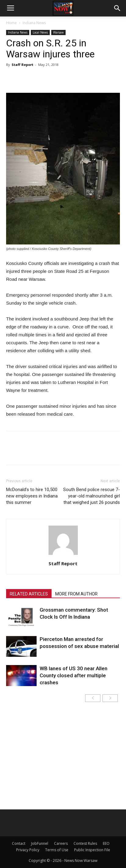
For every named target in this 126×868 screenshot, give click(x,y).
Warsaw (58, 32)
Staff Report (22, 65)
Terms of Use (57, 850)
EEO (106, 843)
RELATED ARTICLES (29, 594)
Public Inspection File (92, 850)
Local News (40, 32)
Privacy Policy (28, 850)
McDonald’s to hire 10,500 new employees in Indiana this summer (32, 496)
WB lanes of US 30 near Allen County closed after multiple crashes (74, 675)
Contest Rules (85, 843)
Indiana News (34, 23)
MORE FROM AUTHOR (76, 594)
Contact (19, 843)
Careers (61, 843)
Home (11, 23)
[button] (117, 8)
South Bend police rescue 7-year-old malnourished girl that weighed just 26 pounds (92, 496)
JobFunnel (40, 843)
